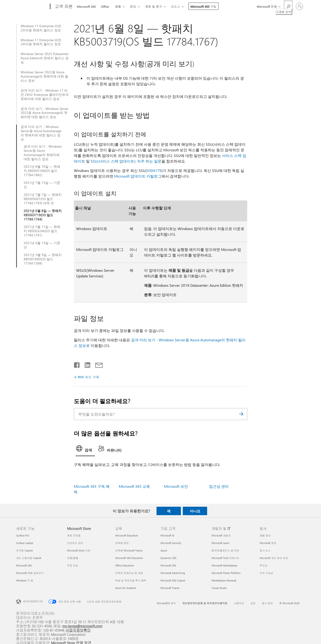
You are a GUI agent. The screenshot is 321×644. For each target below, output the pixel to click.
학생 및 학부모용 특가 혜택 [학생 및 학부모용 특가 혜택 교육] (131, 580)
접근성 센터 (219, 486)
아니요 (195, 511)
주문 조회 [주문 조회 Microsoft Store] (73, 565)
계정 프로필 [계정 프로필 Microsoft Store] (74, 535)
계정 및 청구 (154, 6)
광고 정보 (267, 603)
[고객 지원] (63, 7)
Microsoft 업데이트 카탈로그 (138, 176)
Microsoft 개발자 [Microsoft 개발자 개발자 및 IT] (221, 535)
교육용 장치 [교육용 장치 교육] (122, 543)
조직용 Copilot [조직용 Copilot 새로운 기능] (24, 550)
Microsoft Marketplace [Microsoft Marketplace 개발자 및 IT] (224, 565)
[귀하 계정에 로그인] (299, 6)
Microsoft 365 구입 (203, 6)
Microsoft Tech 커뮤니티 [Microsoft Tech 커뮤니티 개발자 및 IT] (226, 558)
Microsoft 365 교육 (134, 486)
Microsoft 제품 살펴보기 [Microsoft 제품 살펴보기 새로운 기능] (30, 573)
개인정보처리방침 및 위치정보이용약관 (205, 603)
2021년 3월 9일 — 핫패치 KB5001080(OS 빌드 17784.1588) (43, 259)
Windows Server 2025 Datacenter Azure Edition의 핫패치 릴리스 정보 (45, 58)
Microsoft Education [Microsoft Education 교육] (127, 535)
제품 (118, 6)
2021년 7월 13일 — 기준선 (42, 185)
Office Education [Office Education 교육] (125, 565)
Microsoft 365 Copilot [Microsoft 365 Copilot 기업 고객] (173, 580)
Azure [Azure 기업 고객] (164, 550)
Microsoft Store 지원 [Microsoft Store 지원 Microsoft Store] (79, 550)
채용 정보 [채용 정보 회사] (265, 535)
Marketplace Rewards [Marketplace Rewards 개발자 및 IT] (224, 580)
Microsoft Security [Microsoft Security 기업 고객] (171, 543)
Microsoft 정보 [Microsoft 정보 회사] (268, 543)
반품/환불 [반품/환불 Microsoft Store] (73, 558)
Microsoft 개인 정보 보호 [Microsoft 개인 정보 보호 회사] (274, 558)
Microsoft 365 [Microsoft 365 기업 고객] (168, 565)
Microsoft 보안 (176, 486)
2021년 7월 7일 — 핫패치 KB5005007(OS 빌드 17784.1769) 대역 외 (43, 199)
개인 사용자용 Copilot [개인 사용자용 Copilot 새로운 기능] (29, 558)
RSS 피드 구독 (89, 377)
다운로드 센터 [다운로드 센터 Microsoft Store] (75, 543)
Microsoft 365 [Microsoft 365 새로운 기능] (24, 565)
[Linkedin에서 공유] (86, 364)
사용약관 (239, 603)
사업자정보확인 (78, 630)
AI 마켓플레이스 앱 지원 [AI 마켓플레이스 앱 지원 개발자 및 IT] (225, 550)
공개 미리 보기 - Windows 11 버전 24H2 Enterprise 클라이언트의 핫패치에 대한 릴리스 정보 (45, 95)
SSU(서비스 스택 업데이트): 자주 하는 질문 (126, 161)
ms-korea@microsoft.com (82, 626)
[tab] (85, 450)
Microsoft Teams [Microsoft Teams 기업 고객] (170, 588)
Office (105, 6)
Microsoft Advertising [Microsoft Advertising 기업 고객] (173, 573)
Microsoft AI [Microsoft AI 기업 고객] (167, 535)
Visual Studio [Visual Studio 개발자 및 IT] (219, 588)
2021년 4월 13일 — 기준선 (42, 245)
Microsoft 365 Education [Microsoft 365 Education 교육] (129, 558)
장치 (133, 6)
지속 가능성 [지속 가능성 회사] (266, 573)
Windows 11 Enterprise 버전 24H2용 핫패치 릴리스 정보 (41, 42)
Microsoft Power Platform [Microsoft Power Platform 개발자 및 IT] (226, 573)
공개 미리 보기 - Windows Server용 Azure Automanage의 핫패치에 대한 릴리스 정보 (41, 133)
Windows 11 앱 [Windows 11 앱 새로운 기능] (25, 580)
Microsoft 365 (86, 6)
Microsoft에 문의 (166, 603)
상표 (253, 603)
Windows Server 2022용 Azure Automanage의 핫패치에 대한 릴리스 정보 (44, 76)
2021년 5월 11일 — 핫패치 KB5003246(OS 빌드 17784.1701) (42, 231)
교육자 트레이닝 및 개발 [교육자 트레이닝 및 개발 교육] (129, 573)
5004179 (154, 170)
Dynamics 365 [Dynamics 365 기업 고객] (168, 558)
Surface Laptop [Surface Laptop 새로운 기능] (25, 543)
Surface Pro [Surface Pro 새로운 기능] (23, 535)
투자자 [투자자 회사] (263, 565)
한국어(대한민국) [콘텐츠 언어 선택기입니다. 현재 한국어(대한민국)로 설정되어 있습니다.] (33, 601)
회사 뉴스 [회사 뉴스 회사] (265, 550)
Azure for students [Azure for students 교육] (126, 588)
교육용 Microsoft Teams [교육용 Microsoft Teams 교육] (129, 550)
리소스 (176, 6)
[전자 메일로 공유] (97, 364)
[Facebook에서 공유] (77, 364)
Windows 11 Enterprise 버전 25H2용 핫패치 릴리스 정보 (41, 28)
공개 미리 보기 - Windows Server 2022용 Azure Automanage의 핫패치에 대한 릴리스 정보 (45, 113)
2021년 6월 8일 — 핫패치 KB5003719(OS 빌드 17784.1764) (43, 215)
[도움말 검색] (288, 6)
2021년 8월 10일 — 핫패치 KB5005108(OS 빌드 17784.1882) (42, 171)
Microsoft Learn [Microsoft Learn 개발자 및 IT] (220, 543)
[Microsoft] (32, 7)
